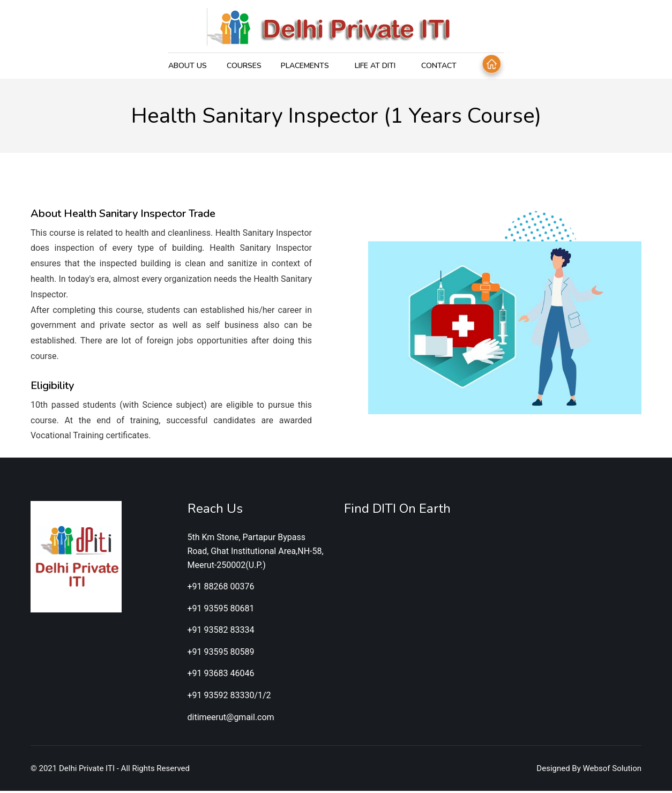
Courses (244, 66)
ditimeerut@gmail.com (231, 719)
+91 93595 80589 (221, 653)
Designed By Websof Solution (589, 770)
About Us (188, 66)
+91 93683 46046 (221, 675)
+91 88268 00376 (221, 589)
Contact (438, 66)
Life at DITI (375, 66)
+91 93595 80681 (221, 610)
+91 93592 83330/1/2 (229, 697)
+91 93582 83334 (221, 632)
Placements (304, 66)
